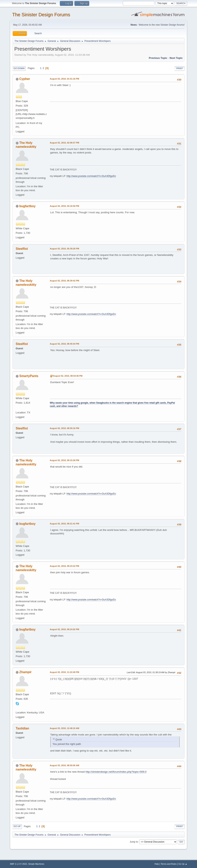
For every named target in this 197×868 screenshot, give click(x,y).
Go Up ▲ (183, 864)
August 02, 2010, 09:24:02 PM (64, 629)
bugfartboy (27, 206)
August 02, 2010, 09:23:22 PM (64, 566)
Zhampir (25, 672)
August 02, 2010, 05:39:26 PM (64, 249)
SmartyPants (29, 376)
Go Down (19, 68)
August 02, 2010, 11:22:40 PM (64, 672)
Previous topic (158, 58)
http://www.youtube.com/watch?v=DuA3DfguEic (91, 176)
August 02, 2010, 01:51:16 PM (64, 79)
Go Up (17, 826)
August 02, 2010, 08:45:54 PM (64, 344)
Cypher (25, 79)
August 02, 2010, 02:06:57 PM (64, 143)
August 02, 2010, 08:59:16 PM (64, 428)
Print (180, 68)
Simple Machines (36, 864)
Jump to (134, 842)
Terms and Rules (169, 864)
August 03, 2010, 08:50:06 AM (65, 765)
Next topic (176, 58)
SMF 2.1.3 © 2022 (19, 864)
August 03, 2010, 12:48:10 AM (65, 728)
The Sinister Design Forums (41, 15)
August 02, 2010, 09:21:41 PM (64, 524)
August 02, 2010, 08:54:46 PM (68, 376)
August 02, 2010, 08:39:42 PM (64, 281)
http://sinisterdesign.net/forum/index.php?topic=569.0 (116, 772)
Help (157, 864)
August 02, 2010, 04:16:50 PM (64, 206)
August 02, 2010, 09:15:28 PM (64, 460)
